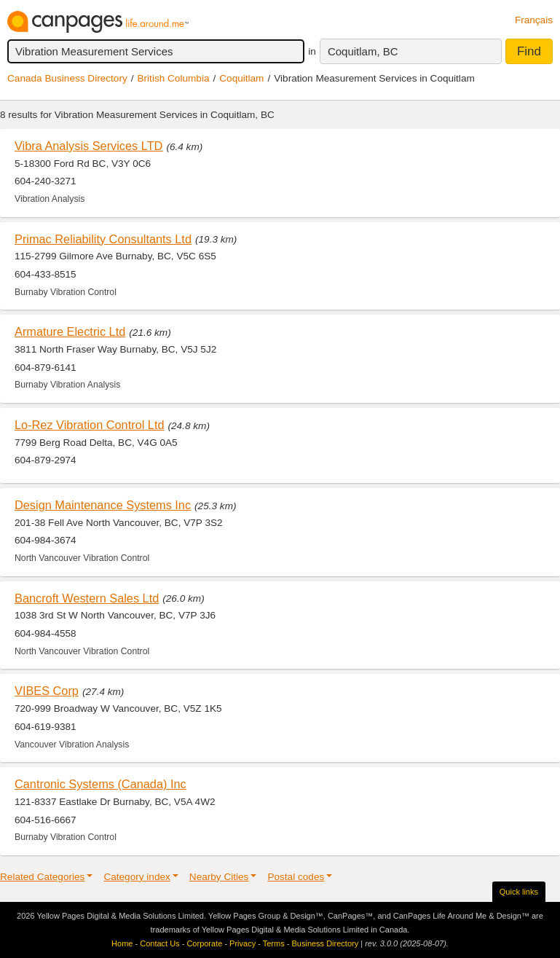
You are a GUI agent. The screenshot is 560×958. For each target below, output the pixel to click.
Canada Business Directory (67, 78)
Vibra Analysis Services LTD (88, 146)
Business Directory (325, 943)
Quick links (519, 892)
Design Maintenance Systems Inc (103, 505)
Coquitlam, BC (363, 51)
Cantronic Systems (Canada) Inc (100, 784)
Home (122, 943)
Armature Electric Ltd (70, 331)
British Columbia (174, 78)
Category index (137, 877)
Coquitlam (241, 78)
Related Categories (42, 877)
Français (534, 20)
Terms (274, 943)
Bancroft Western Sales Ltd (87, 598)
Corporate (204, 943)
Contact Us (159, 943)
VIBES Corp (47, 691)
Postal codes (296, 877)
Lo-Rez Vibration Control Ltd (90, 425)
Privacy (242, 943)
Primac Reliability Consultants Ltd (103, 239)
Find (529, 51)
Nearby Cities (219, 877)
